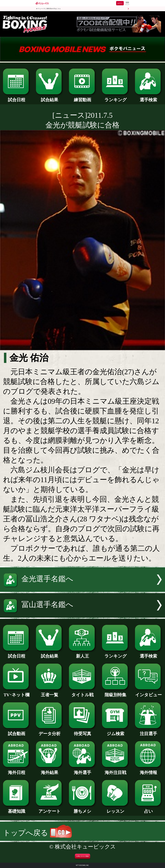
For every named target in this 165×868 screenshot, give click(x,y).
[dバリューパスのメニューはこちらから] (127, 4)
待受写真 (82, 732)
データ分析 (49, 732)
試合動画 (16, 732)
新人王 (82, 654)
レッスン (116, 809)
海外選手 (82, 770)
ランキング (116, 98)
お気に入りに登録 (82, 856)
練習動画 (82, 98)
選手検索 (149, 98)
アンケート (49, 809)
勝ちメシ (82, 809)
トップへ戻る (37, 833)
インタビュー (149, 693)
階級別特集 (116, 693)
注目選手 (149, 732)
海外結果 (49, 770)
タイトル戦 (82, 693)
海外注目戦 (116, 770)
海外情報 (149, 770)
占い (149, 809)
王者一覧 (49, 693)
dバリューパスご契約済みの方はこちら (48, 9)
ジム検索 (116, 732)
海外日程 (16, 770)
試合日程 (16, 98)
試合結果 (49, 98)
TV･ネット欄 (16, 693)
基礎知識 (16, 809)
